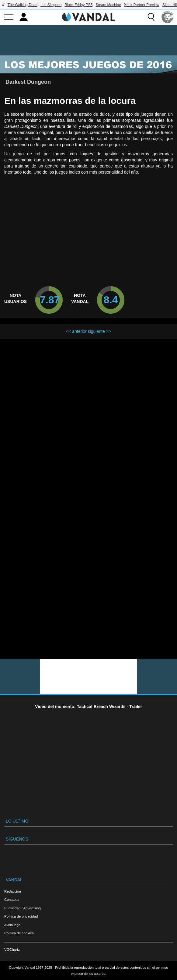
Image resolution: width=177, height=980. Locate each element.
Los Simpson (51, 5)
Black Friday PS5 (78, 5)
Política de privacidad (21, 916)
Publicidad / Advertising (23, 908)
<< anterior (76, 331)
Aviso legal (13, 925)
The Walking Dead (23, 5)
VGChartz (12, 949)
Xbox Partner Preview (142, 5)
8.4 (111, 300)
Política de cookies (19, 933)
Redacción (13, 891)
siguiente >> (99, 331)
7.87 (50, 300)
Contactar (12, 899)
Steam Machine (108, 5)
